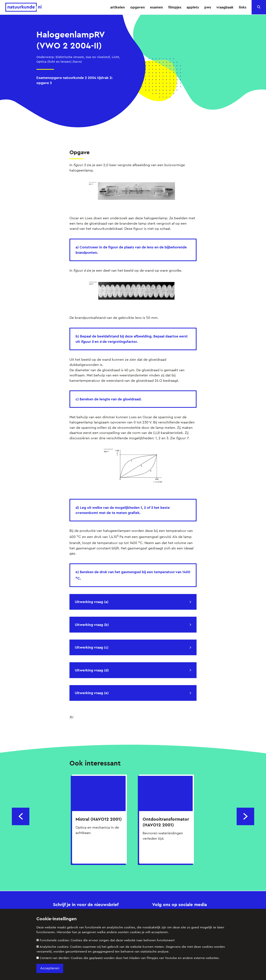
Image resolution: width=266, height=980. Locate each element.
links (243, 7)
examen (156, 7)
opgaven (138, 7)
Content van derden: (128, 958)
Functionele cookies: (105, 940)
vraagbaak (225, 7)
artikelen (118, 7)
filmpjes (175, 7)
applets (193, 7)
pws (208, 7)
